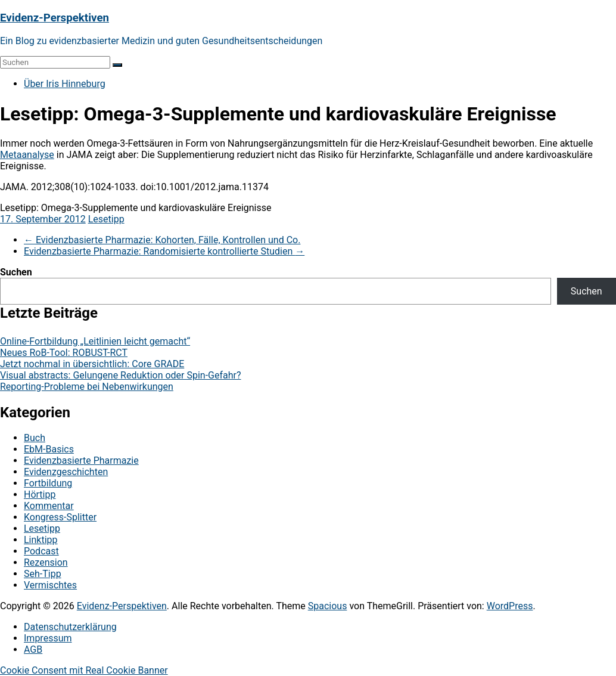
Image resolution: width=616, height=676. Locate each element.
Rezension (46, 562)
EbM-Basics (49, 449)
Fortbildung (48, 483)
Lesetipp (106, 219)
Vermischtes (50, 585)
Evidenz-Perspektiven (55, 18)
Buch (35, 438)
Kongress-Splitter (60, 517)
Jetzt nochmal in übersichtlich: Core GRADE (92, 364)
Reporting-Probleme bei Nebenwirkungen (87, 387)
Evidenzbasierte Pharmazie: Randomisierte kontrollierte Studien (164, 251)
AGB (33, 649)
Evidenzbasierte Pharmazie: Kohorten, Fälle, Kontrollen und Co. (162, 240)
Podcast (41, 551)
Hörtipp (40, 494)
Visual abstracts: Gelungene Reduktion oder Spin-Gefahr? (121, 375)
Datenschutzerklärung (70, 627)
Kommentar (49, 506)
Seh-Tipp (43, 574)
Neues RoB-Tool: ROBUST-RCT (64, 353)
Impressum (48, 638)
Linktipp (41, 540)
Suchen (16, 272)
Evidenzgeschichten (66, 472)
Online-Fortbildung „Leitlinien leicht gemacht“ (95, 341)
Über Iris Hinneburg (65, 84)
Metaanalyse (27, 155)
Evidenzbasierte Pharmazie (81, 461)
